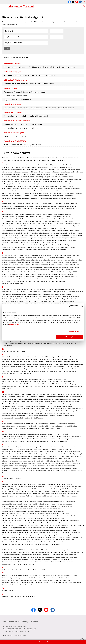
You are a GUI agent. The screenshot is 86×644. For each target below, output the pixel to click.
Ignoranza (65, 357)
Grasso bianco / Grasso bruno (63, 341)
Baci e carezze (7, 204)
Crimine (30, 247)
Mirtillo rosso (58, 413)
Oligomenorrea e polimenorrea (37, 434)
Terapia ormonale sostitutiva (12, 555)
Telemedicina (40, 550)
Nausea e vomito (62, 424)
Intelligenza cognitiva (76, 364)
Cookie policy (18, 631)
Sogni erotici (32, 537)
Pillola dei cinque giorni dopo (55, 461)
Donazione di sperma (58, 281)
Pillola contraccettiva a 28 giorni (12, 461)
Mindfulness (38, 413)
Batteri (50, 204)
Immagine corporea (19, 359)
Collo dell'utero (66, 235)
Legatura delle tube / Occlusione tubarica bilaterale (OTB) (20, 382)
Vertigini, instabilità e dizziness (68, 578)
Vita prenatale (21, 583)
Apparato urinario (8, 191)
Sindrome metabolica (61, 528)
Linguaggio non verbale (10, 386)
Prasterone (75, 463)
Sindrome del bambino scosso (55, 518)
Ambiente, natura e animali (11, 179)
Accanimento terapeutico (10, 167)
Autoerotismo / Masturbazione (11, 198)
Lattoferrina (58, 379)
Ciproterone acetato (34, 231)
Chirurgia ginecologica (20, 228)
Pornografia (46, 463)
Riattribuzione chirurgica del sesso (43, 494)
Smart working (64, 535)
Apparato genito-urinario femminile (38, 189)
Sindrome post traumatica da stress (44, 530)
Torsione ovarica (71, 557)
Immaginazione (7, 359)
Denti (56, 255)
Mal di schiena (65, 394)
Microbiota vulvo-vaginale (25, 413)
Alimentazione (63, 174)
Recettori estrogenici (57, 489)
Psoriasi (80, 470)
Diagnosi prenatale (64, 260)
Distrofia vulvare (25, 265)
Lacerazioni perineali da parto (28, 379)
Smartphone (74, 535)
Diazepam (5, 262)
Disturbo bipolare (67, 269)
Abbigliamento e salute (9, 165)
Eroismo (40, 301)
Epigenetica (66, 299)
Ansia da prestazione (9, 186)
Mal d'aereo (55, 394)
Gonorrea (49, 341)
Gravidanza (6, 343)
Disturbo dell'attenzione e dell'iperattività (64, 272)
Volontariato (77, 583)
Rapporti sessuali (67, 484)
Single (75, 530)
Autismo (34, 196)
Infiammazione (50, 362)
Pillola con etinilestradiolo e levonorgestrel (44, 459)
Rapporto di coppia (40, 487)
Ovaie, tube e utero (33, 441)
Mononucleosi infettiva (41, 416)
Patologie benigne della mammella (13, 452)
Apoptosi (23, 189)
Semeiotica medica (40, 509)
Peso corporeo (40, 454)
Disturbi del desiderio (56, 265)
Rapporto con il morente (25, 487)
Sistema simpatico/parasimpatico (48, 535)
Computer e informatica (70, 238)
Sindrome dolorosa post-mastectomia (14, 528)
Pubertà (5, 473)
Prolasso (75, 468)
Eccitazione (6, 289)
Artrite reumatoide (44, 191)
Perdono (23, 454)
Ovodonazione (54, 441)
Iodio (72, 369)
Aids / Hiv (49, 174)
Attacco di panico (7, 196)
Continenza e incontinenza (10, 243)
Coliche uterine (41, 235)
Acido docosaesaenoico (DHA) (44, 167)
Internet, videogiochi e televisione (27, 366)
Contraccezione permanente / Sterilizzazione (16, 245)
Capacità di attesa (22, 219)
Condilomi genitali (51, 240)
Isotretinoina (53, 371)
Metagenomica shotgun (35, 411)
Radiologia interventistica (18, 484)
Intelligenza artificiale (61, 364)
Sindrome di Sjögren (76, 525)
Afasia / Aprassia (7, 174)
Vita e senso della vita (9, 583)
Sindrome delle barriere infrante (34, 525)
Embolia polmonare (66, 294)
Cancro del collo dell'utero (33, 214)
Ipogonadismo (15, 371)
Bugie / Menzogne (28, 208)
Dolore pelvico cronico (51, 279)
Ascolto (68, 191)
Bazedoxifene (58, 204)
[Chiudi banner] (82, 306)
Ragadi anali (51, 484)
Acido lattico (42, 170)
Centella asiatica (60, 224)
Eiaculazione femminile (19, 294)
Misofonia (67, 413)
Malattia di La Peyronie (37, 397)
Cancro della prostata (49, 216)
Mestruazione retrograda (75, 409)
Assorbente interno (46, 193)
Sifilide (4, 518)
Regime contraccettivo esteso (11, 491)
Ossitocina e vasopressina (65, 439)
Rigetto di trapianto (8, 496)
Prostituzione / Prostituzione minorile (35, 470)
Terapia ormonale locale (76, 552)
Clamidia (78, 231)
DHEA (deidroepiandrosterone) (55, 258)
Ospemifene (44, 439)
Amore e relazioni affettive (23, 181)
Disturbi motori (75, 267)
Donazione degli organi (28, 281)
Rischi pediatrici (36, 496)
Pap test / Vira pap (33, 447)
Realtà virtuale (37, 489)
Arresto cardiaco (32, 191)
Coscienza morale (8, 247)
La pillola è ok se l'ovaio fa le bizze (18, 99)
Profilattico (15, 468)
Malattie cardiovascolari (10, 399)
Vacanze (5, 575)
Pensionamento (14, 454)
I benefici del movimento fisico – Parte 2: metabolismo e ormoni (29, 84)
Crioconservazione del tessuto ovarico (66, 247)
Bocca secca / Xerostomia (42, 206)
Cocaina (80, 233)
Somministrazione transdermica (55, 537)
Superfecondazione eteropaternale (13, 544)
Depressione (76, 255)
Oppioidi (59, 436)
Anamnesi (60, 181)
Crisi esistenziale (18, 250)
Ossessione (52, 439)
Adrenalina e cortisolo (68, 172)
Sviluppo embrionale (42, 544)
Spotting (49, 540)
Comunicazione (7, 240)
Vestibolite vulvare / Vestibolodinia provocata (22, 580)
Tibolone (23, 557)
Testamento (6, 557)
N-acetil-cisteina (7, 424)
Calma (22, 214)
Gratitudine (77, 341)
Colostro (80, 235)
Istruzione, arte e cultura (25, 374)
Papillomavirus (72, 447)
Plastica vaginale (30, 463)
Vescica (4, 580)
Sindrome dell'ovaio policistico (70, 521)
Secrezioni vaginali (8, 509)
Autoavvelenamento (45, 196)
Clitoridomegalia (44, 233)
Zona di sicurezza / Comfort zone (25, 596)
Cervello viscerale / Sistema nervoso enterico (54, 226)
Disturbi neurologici (8, 269)
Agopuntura (41, 174)
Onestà (53, 436)
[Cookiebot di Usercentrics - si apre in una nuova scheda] (70, 306)
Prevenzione (33, 466)
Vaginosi (12, 578)
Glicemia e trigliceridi (9, 341)
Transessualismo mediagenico (20, 559)
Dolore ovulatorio (23, 279)
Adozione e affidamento (52, 172)
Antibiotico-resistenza (31, 186)
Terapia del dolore (23, 552)
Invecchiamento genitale (39, 369)
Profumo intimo (25, 468)
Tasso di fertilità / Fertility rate (20, 550)
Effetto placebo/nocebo (60, 292)
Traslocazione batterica (9, 562)
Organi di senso (75, 436)
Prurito (58, 470)
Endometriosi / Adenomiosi (61, 296)
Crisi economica (7, 250)
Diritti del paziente (57, 262)
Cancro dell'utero (36, 216)
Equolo (21, 301)
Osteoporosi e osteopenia (10, 441)
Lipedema (42, 386)
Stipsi (36, 542)
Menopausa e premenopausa (11, 409)
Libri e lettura (31, 384)
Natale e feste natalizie (42, 424)
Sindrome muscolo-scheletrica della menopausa (17, 530)
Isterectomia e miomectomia (68, 371)
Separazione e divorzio (29, 513)
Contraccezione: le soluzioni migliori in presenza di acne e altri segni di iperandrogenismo (40, 67)
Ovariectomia (44, 441)
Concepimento (40, 240)
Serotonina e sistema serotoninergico (49, 513)
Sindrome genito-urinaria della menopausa (40, 528)
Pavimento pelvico (51, 452)
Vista (69, 580)
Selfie (31, 509)
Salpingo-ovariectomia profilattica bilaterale (51, 502)
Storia (41, 542)
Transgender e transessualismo (41, 559)
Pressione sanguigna (21, 466)
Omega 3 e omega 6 (54, 434)
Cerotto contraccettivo (9, 226)
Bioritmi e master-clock (21, 206)
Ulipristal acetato (12, 570)
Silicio (16, 518)
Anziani (71, 186)
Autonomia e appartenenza (31, 198)
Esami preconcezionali (67, 301)
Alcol (55, 174)
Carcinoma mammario (76, 219)
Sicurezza (77, 516)
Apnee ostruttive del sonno (10, 189)
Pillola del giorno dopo (72, 461)
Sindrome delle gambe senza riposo (57, 525)
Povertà (68, 463)
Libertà (23, 384)
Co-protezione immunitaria (59, 233)
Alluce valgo (40, 177)
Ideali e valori (11, 357)
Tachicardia (6, 550)
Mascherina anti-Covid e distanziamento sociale (42, 401)
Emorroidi (16, 296)
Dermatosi (21, 258)
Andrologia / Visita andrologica (12, 184)
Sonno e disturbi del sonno (75, 537)
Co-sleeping (72, 233)
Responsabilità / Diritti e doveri (61, 491)
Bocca (31, 206)
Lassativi (42, 379)
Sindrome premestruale (64, 530)
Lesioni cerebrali (69, 382)
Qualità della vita (7, 478)
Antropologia (63, 186)
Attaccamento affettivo (75, 193)
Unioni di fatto (52, 570)
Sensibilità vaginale (34, 511)
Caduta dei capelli (8, 214)
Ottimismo (22, 441)
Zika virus (5, 596)
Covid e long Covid (20, 247)
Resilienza (31, 491)
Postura (62, 463)
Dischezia (16, 265)
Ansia (74, 184)
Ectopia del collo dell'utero (10, 292)
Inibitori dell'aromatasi (71, 362)
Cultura (52, 250)
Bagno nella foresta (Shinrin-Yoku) (23, 204)
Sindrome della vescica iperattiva (12, 525)
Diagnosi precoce (37, 260)
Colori (74, 235)
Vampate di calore (22, 578)
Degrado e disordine (18, 255)
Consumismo (62, 240)
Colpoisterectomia (8, 238)
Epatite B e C (49, 299)
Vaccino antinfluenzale (64, 575)
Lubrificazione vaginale (73, 386)
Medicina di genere (69, 404)
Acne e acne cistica (53, 170)
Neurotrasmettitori (8, 428)
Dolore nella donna (42, 277)
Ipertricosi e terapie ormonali (16, 136)
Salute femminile (71, 502)
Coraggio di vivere (58, 245)
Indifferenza (27, 362)
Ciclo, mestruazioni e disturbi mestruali (14, 231)
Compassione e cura (21, 238)
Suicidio (61, 542)
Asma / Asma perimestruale (11, 193)
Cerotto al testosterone (73, 224)
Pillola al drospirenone (39, 456)
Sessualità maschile (22, 516)
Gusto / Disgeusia (7, 346)
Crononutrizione (43, 250)
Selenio (25, 509)
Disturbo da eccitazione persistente (39, 272)
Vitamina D (39, 583)
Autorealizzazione (46, 198)
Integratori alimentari (46, 364)
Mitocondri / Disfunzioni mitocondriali (14, 416)
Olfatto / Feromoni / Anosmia (17, 434)
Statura (22, 542)
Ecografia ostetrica (39, 289)
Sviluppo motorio (55, 544)
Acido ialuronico (32, 170)
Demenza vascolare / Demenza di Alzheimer (40, 255)
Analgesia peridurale (49, 181)
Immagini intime (32, 359)
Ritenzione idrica (60, 496)
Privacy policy (8, 631)
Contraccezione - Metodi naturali (30, 243)
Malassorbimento (76, 394)
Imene (78, 357)
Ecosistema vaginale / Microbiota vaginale (60, 289)
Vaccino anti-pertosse (49, 575)
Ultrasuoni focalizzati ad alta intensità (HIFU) (33, 570)
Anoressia (67, 184)
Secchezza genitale (21, 506)
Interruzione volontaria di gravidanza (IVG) (52, 366)
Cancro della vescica (64, 216)
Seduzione (19, 509)
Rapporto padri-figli (8, 489)
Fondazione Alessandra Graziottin (16, 636)
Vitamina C (31, 583)
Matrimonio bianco (55, 404)
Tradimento (6, 559)
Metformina (48, 411)
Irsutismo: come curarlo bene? (16, 96)
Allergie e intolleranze (28, 177)
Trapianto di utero (65, 559)
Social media (6, 537)
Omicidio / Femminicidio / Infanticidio (14, 436)
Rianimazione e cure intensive (22, 494)
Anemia (54, 184)
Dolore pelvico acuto (36, 279)
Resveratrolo (76, 491)
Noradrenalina (34, 428)
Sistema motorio (77, 532)
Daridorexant (6, 255)
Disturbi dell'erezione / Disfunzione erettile (15, 267)
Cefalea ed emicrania (21, 224)
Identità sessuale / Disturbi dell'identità (29, 357)
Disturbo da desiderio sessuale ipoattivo (14, 272)
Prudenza (51, 470)
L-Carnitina (14, 379)
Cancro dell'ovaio (24, 216)
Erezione (28, 301)
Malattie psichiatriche (25, 399)
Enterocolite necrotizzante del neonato (32, 299)
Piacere (66, 454)
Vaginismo (5, 578)
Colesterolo (32, 235)
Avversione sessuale (70, 198)
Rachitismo (6, 484)
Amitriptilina (69, 179)
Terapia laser (63, 552)
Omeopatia (65, 434)
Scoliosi (53, 504)
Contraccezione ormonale (50, 243)
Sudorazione (53, 542)
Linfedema (60, 384)
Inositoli (16, 364)
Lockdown (50, 386)
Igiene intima (56, 357)
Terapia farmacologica (50, 552)
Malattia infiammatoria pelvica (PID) (57, 397)
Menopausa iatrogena (28, 409)
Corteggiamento (70, 245)
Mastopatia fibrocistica (41, 404)
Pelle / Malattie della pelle (73, 452)
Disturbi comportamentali (40, 265)
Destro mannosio (38, 258)
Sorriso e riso (7, 540)
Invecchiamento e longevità (21, 369)
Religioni (24, 491)
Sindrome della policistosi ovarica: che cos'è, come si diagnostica (29, 75)
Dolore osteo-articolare (9, 279)
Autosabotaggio (58, 198)
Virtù (52, 580)
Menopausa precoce (43, 409)
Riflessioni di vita (73, 494)
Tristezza (30, 562)
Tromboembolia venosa (42, 562)
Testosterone (15, 557)
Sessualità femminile (8, 516)
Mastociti (5, 404)
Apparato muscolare (57, 189)
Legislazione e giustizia (55, 382)
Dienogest (13, 262)
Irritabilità (37, 371)
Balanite (38, 204)
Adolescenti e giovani (37, 172)
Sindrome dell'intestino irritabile (12, 521)
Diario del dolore (77, 260)
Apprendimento (20, 191)
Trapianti (55, 559)
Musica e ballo (19, 418)
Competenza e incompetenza (38, 238)
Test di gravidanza (70, 555)
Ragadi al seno (41, 484)
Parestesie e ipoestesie (9, 449)
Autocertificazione (58, 196)
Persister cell (31, 454)
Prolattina (5, 470)
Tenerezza (71, 550)
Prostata (12, 470)
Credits (26, 631)
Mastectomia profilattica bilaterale (68, 401)
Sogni (25, 537)
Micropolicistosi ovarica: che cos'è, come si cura (23, 145)
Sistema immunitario (53, 532)
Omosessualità (31, 436)
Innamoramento (7, 364)
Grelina (58, 343)
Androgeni (68, 181)
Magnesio (47, 394)
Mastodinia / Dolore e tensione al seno (21, 404)
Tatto (33, 550)
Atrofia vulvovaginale (60, 193)
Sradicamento (57, 540)
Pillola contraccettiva (65, 459)
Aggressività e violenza (21, 174)
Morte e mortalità (8, 418)
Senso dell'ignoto (59, 511)
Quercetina (18, 478)
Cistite (53, 231)
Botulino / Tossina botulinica (60, 206)
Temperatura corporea (53, 550)
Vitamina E (47, 583)
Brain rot (73, 206)
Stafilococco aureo (69, 540)
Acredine (64, 170)
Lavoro (66, 379)
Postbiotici (55, 463)
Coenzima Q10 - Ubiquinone (11, 235)
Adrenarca (79, 172)
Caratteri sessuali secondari (53, 219)
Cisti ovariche (46, 231)
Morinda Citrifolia (69, 416)
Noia (17, 428)
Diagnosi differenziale (23, 260)
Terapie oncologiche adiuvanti (32, 555)
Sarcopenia (28, 504)
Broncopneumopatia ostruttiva (12, 208)
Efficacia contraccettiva (76, 292)
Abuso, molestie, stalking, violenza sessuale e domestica (55, 165)
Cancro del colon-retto (50, 214)
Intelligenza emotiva (8, 366)
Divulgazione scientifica (16, 274)
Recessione (46, 489)
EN (84, 2)
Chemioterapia (7, 228)
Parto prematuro (31, 449)
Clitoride (27, 233)
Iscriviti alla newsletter (43, 642)
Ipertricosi (6, 371)
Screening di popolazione (65, 504)
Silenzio (10, 518)
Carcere (65, 219)
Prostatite (19, 470)
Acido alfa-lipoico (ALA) (26, 167)
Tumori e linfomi (22, 564)
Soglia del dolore (17, 537)
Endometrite (75, 296)
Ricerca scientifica (61, 494)
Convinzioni (35, 245)
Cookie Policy (14, 324)
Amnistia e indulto (8, 181)
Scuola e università (8, 506)
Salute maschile (7, 504)
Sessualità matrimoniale (37, 516)
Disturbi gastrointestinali (61, 267)
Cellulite (51, 224)
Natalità (52, 424)
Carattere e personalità (36, 219)
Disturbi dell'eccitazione (71, 265)
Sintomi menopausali (26, 532)
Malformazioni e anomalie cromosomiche (68, 399)
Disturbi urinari (55, 269)
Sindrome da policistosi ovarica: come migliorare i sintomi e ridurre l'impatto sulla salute (39, 108)
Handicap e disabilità (9, 351)
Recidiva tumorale (71, 489)
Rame (58, 484)
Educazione (24, 292)
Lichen (39, 384)
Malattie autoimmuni (76, 397)
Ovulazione (64, 441)
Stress (46, 542)
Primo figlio (50, 466)
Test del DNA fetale (57, 555)
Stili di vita (29, 542)
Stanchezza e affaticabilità (10, 542)
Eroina (34, 301)
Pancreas (23, 447)
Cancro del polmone (64, 214)
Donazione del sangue (43, 281)
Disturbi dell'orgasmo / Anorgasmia (41, 267)
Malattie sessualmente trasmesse (43, 399)
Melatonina (29, 406)
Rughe (69, 496)
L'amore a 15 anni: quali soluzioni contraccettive (23, 124)
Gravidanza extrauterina (19, 343)
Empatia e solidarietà (45, 296)
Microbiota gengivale (73, 411)
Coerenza (24, 235)
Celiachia (32, 224)
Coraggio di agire (45, 245)
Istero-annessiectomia (9, 374)
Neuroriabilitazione (71, 426)
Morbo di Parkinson (56, 416)
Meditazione (20, 406)
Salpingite (33, 502)
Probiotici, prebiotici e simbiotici (65, 466)
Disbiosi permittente (71, 262)
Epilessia (74, 299)
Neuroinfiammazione (9, 426)
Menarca (69, 406)
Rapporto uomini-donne (23, 489)
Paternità (68, 449)
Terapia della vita (36, 552)
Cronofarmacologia (31, 250)
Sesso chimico (66, 513)
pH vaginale (59, 454)
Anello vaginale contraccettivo (41, 184)
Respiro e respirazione (43, 491)
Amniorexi (78, 179)
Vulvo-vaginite (30, 585)
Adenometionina (7, 172)
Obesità (4, 434)
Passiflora (61, 449)
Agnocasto (33, 174)
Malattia (5, 397)
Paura (42, 452)
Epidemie (58, 299)
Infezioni (41, 362)
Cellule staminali (42, 224)
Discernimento (7, 265)
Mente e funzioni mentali (58, 409)
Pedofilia (60, 452)
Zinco (11, 596)
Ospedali (36, 439)
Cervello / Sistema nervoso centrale (28, 226)
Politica (39, 463)
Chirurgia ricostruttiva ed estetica (53, 228)
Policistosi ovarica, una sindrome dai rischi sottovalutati (26, 116)
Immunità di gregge (45, 359)
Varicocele (47, 578)
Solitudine (41, 537)
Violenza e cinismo (43, 580)
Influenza (59, 362)
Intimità (76, 366)
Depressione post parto (9, 258)
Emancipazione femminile (51, 294)
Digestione (21, 262)
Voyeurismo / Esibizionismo (10, 585)
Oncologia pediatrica (43, 436)
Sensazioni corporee (53, 509)
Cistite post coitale (62, 231)
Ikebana (72, 357)
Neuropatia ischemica (57, 426)
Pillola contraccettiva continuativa (34, 461)
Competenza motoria (54, 238)
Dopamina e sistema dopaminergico (13, 284)
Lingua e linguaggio (71, 384)
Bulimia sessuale (52, 208)
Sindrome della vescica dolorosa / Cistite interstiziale (55, 523)
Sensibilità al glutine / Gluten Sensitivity (14, 511)
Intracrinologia (7, 369)
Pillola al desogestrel (24, 456)
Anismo (60, 184)
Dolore (27, 274)
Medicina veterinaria (9, 406)
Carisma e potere (18, 221)
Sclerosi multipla (44, 504)
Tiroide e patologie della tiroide (55, 557)
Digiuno (28, 262)
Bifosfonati (74, 204)
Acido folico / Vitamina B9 (63, 167)
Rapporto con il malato (9, 487)
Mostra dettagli (74, 331)
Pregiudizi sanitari (8, 466)
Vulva (22, 585)
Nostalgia (58, 428)
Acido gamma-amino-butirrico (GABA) (14, 170)
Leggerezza (43, 382)
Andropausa (26, 184)
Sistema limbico (66, 532)
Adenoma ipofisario (74, 170)
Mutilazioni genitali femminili (34, 418)
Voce (70, 583)
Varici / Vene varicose (36, 578)
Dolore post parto (65, 279)
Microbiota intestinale (9, 413)
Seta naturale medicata (53, 516)
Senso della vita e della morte (11, 513)
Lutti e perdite (7, 389)
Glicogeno (20, 341)
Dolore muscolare (29, 277)
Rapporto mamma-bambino (56, 487)
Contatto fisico (72, 240)
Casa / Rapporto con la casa (33, 221)
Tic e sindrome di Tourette (36, 557)
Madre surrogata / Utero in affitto (32, 394)
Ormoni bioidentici (15, 439)
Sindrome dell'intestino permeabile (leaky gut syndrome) (41, 521)
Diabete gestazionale (9, 260)
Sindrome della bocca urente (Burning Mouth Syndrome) (20, 523)
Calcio (17, 214)
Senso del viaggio (47, 511)
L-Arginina (5, 379)
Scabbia (35, 504)
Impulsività (6, 362)
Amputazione (37, 181)
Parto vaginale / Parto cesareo (47, 449)
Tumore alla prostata (9, 564)
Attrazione (27, 196)
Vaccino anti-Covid (36, 575)
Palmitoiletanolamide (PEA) (11, 447)
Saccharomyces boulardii (10, 502)
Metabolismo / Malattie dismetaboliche (15, 411)
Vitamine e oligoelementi (60, 583)
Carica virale (7, 221)
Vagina (75, 575)
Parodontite (21, 449)
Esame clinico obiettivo (51, 301)
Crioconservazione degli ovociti (44, 247)
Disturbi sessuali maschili (41, 269)
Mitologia (30, 416)
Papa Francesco (45, 447)
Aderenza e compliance (21, 172)
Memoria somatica (59, 406)
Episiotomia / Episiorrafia (10, 301)
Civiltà (71, 231)
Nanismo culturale (19, 424)
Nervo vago (72, 424)
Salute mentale (18, 504)
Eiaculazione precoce (35, 294)
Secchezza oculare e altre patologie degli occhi (43, 506)
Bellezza (66, 204)
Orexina (66, 436)
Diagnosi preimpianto (50, 260)
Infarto (35, 362)
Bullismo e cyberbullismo (66, 208)
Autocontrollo (69, 196)
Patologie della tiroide (32, 452)
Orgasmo (5, 439)
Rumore (75, 496)
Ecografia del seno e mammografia (21, 289)
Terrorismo (46, 555)
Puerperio (12, 473)
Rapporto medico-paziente (74, 487)
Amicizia (54, 179)
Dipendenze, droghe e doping (41, 262)
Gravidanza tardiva (48, 343)
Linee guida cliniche (49, 384)
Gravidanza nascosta (34, 343)
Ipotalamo (24, 371)
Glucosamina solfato (31, 341)
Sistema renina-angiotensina (28, 535)
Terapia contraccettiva (9, 552)
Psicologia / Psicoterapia (69, 470)
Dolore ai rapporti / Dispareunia (40, 274)
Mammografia (7, 401)
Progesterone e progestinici (40, 468)
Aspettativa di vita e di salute (30, 193)
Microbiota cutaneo (59, 411)
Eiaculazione (7, 294)
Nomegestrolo (24, 428)
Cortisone (79, 245)
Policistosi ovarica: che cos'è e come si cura (21, 128)
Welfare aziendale (8, 591)
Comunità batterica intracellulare (23, 240)
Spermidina (16, 540)
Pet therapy (50, 454)
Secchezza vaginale (65, 506)
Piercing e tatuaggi (76, 454)
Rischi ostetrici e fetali (22, 496)
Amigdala (61, 179)
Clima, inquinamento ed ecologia (12, 233)
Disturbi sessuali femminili (24, 269)
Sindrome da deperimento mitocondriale (32, 518)
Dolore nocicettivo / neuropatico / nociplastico (63, 277)
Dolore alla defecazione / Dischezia (63, 274)
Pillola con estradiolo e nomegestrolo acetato (16, 459)
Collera (57, 235)
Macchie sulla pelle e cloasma (11, 394)
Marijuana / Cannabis (19, 401)
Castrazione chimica (67, 221)
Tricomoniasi (22, 562)
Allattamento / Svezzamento (11, 177)
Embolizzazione (7, 296)
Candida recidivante (8, 219)
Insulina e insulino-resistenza (29, 364)
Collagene (51, 235)
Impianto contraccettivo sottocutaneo (64, 359)
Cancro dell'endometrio (9, 216)
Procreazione (6, 468)
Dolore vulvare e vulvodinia (11, 281)
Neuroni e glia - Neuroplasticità (26, 426)
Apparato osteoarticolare (73, 189)
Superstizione (30, 544)
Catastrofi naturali (8, 224)
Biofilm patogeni (7, 206)
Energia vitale (14, 299)
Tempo (64, 550)
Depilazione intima (65, 255)
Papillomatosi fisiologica (59, 447)
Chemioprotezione (75, 226)
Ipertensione (79, 369)
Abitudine (21, 165)
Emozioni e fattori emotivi (29, 296)
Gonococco (42, 341)
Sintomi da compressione (10, 532)
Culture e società (61, 250)
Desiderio (29, 258)
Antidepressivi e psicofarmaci (48, 186)
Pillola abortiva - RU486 (9, 456)
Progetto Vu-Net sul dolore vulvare (60, 468)
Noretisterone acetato (47, 428)
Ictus (4, 357)
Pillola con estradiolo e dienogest (71, 456)
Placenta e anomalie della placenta (13, 463)
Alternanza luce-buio (68, 177)
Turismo (31, 564)
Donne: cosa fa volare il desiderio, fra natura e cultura (25, 92)
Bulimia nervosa (40, 208)
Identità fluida (47, 357)
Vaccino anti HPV (23, 575)
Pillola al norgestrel (53, 456)
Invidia (67, 369)
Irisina (31, 371)
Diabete (68, 258)
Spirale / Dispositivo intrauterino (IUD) (33, 540)
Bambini (44, 204)
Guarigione (65, 343)
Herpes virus (21, 351)
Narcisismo (30, 424)
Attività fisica (18, 196)
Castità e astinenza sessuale (51, 221)
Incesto (13, 362)
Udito (4, 570)
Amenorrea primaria (27, 179)
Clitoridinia (34, 233)
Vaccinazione (13, 575)
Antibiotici (20, 186)
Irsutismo (45, 371)
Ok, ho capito (70, 337)
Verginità (54, 578)
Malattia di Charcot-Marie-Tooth (19, 397)
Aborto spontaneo (31, 165)
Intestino (70, 366)
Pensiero (5, 454)
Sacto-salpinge (24, 502)
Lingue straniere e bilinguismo (28, 386)
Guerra (72, 343)
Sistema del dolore (39, 532)
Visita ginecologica (60, 580)
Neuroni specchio (43, 426)
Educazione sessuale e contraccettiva (40, 292)
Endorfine (5, 299)
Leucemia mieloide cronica (10, 384)
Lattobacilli (49, 379)
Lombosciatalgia (60, 386)
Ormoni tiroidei (27, 439)
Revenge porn (7, 494)
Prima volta (42, 466)
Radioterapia (32, 484)
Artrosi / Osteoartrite (58, 191)
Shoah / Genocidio (67, 516)
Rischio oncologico (48, 496)
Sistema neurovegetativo (10, 535)
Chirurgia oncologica (35, 228)
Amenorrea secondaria (42, 179)
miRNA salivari (48, 413)
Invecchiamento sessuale (56, 369)
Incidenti (19, 362)
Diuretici (5, 274)
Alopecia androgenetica (52, 177)
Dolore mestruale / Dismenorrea (12, 277)
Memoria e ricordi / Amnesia (43, 406)
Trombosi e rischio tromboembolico (62, 562)
